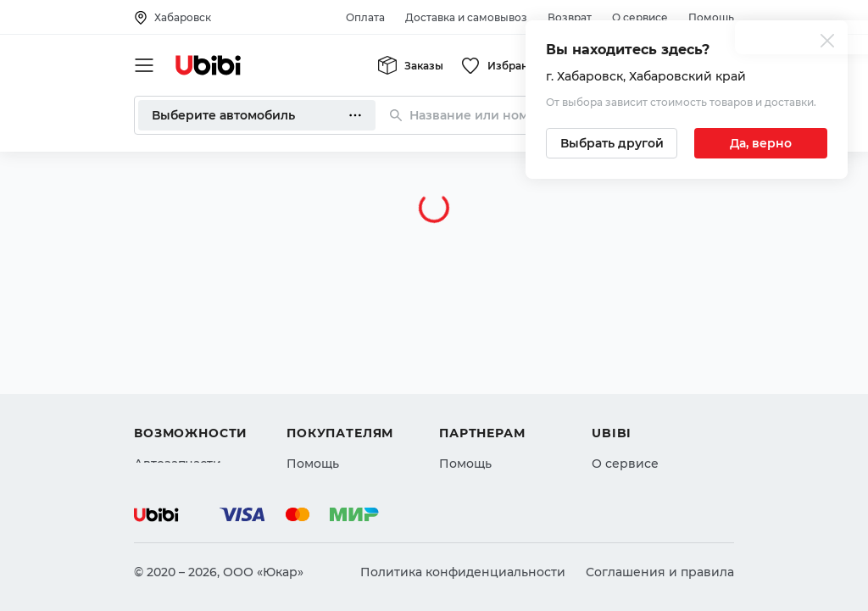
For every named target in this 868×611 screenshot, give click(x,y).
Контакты (621, 377)
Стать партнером (493, 438)
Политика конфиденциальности (463, 572)
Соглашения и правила (660, 572)
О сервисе (640, 17)
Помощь (711, 17)
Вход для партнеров (504, 408)
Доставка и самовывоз (466, 17)
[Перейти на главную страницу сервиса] (209, 65)
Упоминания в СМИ (654, 438)
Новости (618, 408)
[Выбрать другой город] (612, 143)
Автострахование (190, 377)
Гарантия (316, 438)
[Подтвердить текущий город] (761, 143)
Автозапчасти (178, 347)
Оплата (365, 17)
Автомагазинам (489, 377)
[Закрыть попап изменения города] (827, 43)
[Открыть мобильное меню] (144, 65)
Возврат (570, 17)
